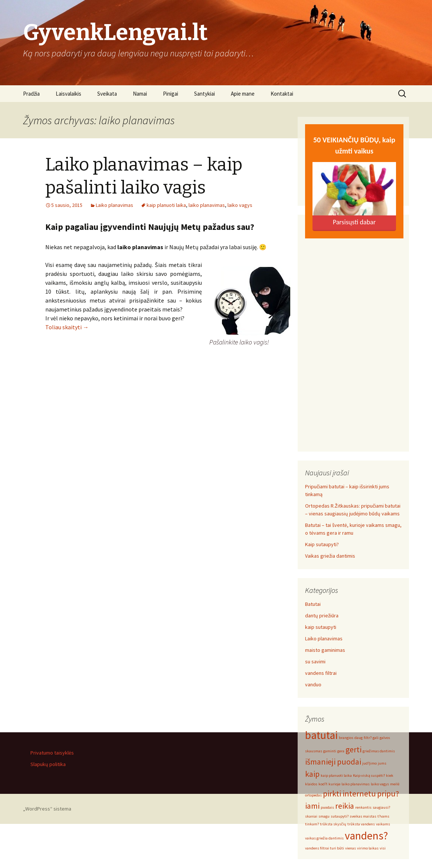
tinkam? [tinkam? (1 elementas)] (312, 824)
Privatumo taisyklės (52, 753)
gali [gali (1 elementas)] (376, 738)
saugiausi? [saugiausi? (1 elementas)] (381, 807)
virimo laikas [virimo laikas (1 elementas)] (368, 848)
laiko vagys (240, 205)
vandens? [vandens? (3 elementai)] (366, 836)
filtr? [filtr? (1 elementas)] (368, 738)
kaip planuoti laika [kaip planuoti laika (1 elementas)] (336, 775)
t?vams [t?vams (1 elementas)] (383, 816)
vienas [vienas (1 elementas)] (351, 848)
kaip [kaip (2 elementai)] (312, 774)
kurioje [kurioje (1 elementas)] (334, 784)
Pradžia (31, 94)
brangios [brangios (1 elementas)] (346, 738)
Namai (140, 94)
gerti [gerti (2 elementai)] (354, 749)
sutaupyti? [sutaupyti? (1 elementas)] (340, 816)
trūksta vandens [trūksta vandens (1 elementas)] (361, 824)
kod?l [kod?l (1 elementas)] (323, 784)
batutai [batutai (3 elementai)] (321, 735)
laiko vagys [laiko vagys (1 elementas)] (380, 784)
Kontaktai (282, 94)
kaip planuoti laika (166, 205)
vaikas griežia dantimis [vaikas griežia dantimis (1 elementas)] (324, 838)
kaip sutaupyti (321, 627)
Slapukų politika (48, 764)
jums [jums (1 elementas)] (382, 763)
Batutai (313, 604)
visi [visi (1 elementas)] (383, 848)
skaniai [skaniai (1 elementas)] (311, 816)
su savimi (315, 661)
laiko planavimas (207, 205)
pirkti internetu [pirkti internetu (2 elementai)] (349, 793)
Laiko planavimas (114, 205)
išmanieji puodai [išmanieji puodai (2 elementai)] (333, 762)
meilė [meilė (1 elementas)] (395, 784)
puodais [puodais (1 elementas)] (327, 807)
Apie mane (243, 94)
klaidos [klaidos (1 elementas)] (311, 784)
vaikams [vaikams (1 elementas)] (383, 824)
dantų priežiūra (322, 615)
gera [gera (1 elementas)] (341, 751)
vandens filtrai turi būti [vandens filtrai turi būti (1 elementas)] (325, 848)
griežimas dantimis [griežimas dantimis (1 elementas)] (379, 751)
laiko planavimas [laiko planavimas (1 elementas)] (356, 784)
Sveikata (107, 94)
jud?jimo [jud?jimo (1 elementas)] (369, 763)
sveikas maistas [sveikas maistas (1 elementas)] (363, 816)
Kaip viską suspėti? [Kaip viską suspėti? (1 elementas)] (369, 775)
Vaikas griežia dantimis (330, 556)
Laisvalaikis (68, 94)
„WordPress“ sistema (47, 809)
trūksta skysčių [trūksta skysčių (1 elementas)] (333, 824)
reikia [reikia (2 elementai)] (345, 806)
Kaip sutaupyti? (322, 544)
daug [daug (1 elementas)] (359, 738)
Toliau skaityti (67, 327)
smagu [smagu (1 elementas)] (324, 816)
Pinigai (171, 94)
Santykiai (204, 94)
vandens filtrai (321, 673)
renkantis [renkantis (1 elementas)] (363, 807)
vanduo (313, 684)
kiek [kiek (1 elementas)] (390, 775)
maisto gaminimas (325, 650)
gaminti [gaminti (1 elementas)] (330, 751)
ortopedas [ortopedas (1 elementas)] (313, 795)
